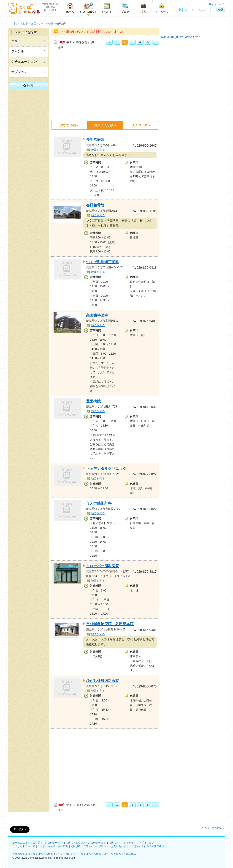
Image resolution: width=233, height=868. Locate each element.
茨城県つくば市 (21, 854)
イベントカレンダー (67, 854)
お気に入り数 (105, 125)
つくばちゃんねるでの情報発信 (146, 846)
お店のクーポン (54, 843)
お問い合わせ (119, 846)
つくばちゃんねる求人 (124, 854)
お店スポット (88, 8)
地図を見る (98, 150)
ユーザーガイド (46, 846)
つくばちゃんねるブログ (95, 854)
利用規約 (76, 846)
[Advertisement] (105, 86)
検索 (221, 10)
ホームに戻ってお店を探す (27, 843)
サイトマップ (216, 4)
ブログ (125, 8)
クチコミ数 (141, 125)
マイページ (162, 8)
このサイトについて (24, 846)
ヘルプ (150, 843)
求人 (143, 8)
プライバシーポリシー (96, 846)
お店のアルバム (117, 843)
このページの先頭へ (213, 828)
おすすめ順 (69, 125)
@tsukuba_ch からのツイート (181, 37)
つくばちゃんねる (43, 854)
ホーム (70, 8)
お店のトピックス (76, 843)
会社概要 (63, 846)
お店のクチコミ (97, 843)
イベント (107, 8)
